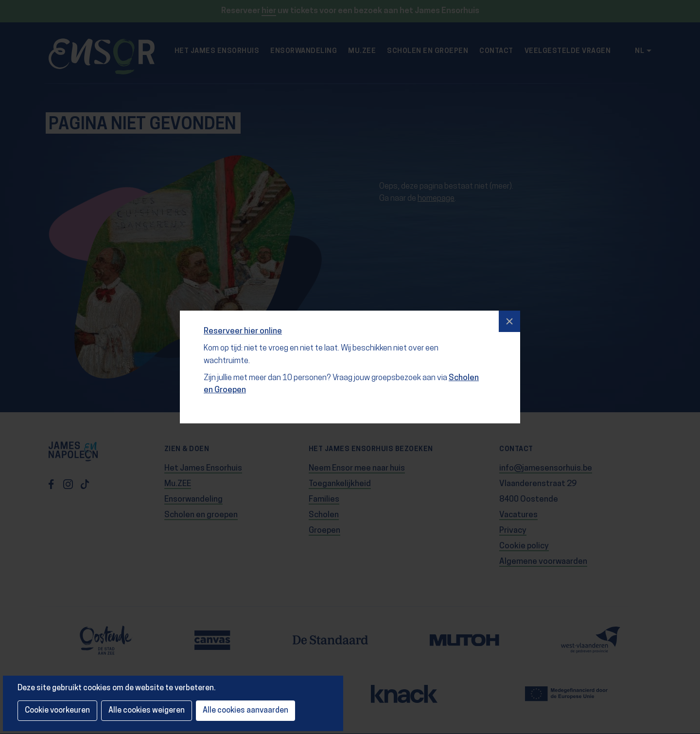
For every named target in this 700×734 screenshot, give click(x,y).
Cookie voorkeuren (57, 711)
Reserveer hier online (243, 331)
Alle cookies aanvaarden (245, 711)
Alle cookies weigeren (147, 711)
